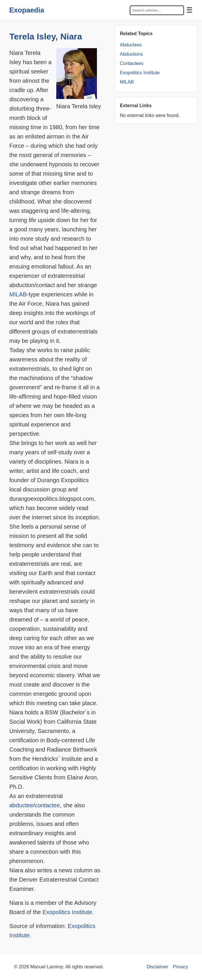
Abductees (131, 45)
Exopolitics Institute (67, 912)
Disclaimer (157, 967)
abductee (21, 805)
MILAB (18, 294)
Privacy (181, 967)
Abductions (131, 54)
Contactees (132, 63)
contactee (47, 805)
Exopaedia (27, 10)
